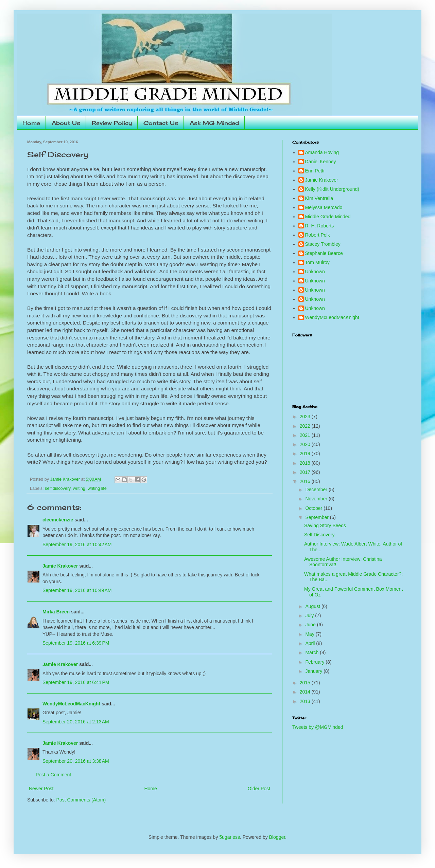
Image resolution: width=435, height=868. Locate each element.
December (317, 490)
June (311, 625)
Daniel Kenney (321, 162)
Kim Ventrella (319, 198)
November (317, 499)
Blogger (277, 837)
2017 (306, 472)
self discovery (58, 488)
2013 (306, 701)
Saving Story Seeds (325, 525)
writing (79, 488)
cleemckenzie (58, 520)
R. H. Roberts (320, 226)
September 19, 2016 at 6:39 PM (76, 643)
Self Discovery (319, 535)
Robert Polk (318, 235)
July (310, 615)
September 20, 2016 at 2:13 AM (76, 722)
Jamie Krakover (60, 566)
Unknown (315, 272)
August (313, 606)
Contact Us (161, 123)
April (311, 643)
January (314, 671)
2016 (306, 481)
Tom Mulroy (317, 262)
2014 (306, 692)
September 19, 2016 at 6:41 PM (76, 682)
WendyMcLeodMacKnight (71, 704)
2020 (306, 444)
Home (31, 123)
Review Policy (112, 123)
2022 (306, 426)
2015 (306, 683)
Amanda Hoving (322, 152)
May (310, 634)
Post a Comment (53, 775)
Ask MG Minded (214, 123)
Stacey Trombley (323, 244)
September (317, 517)
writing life (97, 488)
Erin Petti (315, 171)
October (314, 508)
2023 (306, 417)
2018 (306, 463)
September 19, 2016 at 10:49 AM (77, 590)
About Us (66, 123)
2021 (306, 435)
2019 (306, 454)
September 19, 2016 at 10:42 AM (77, 544)
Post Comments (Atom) (81, 800)
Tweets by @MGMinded (318, 727)
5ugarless (230, 837)
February (315, 662)
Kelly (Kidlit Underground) (332, 189)
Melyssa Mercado (324, 207)
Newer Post (41, 789)
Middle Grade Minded (328, 217)
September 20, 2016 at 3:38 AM (76, 761)
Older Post (259, 789)
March (312, 652)
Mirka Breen (56, 612)
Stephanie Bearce (324, 253)
